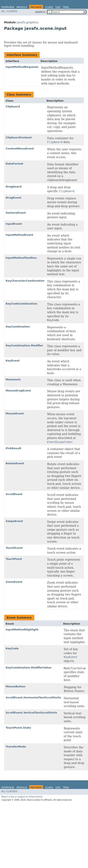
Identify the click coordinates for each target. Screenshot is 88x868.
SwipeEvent (14, 521)
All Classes (9, 11)
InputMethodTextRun (21, 258)
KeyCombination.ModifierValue (29, 668)
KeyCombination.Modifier (24, 345)
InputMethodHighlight (22, 630)
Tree (66, 7)
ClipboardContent (19, 137)
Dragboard (14, 187)
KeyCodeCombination (21, 304)
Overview (8, 7)
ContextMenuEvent (20, 149)
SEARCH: (41, 12)
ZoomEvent (14, 582)
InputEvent (14, 224)
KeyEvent (13, 361)
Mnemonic (13, 379)
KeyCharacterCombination (25, 281)
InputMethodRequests (22, 67)
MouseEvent (15, 413)
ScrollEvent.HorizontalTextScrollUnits (33, 698)
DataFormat (14, 164)
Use (58, 7)
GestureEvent (16, 213)
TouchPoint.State (18, 728)
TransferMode (16, 747)
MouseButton (15, 686)
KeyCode (12, 648)
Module (22, 7)
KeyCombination (18, 327)
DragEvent (13, 198)
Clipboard (13, 107)
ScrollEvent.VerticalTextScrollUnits (31, 713)
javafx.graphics (27, 22)
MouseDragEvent (18, 391)
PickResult (13, 448)
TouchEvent (14, 548)
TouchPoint (14, 559)
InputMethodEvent (19, 235)
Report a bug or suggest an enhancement (22, 797)
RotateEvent (15, 463)
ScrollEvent (14, 494)
